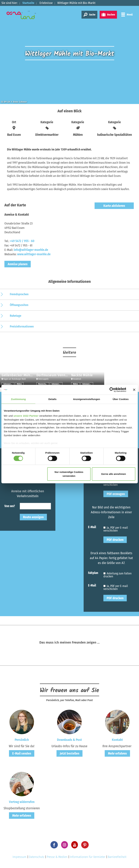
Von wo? (10, 506)
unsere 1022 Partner (26, 416)
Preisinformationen (22, 326)
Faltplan (93, 573)
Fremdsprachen (19, 294)
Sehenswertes (8, 384)
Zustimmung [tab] (18, 399)
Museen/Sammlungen (44, 384)
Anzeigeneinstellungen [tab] (86, 399)
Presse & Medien (57, 857)
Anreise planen (18, 264)
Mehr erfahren (117, 753)
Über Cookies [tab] (121, 399)
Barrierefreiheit (117, 857)
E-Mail (92, 527)
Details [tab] (52, 399)
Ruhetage (16, 316)
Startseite (29, 3)
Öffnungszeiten (19, 305)
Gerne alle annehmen (114, 474)
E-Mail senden (22, 753)
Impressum (20, 857)
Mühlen (19, 384)
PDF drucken (115, 540)
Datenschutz (37, 857)
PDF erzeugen (116, 494)
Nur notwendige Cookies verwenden (69, 474)
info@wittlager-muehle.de (31, 250)
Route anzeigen (33, 517)
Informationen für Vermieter (88, 857)
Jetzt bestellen (69, 753)
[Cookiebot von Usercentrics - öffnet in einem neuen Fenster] (112, 390)
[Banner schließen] (134, 390)
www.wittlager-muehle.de (34, 254)
